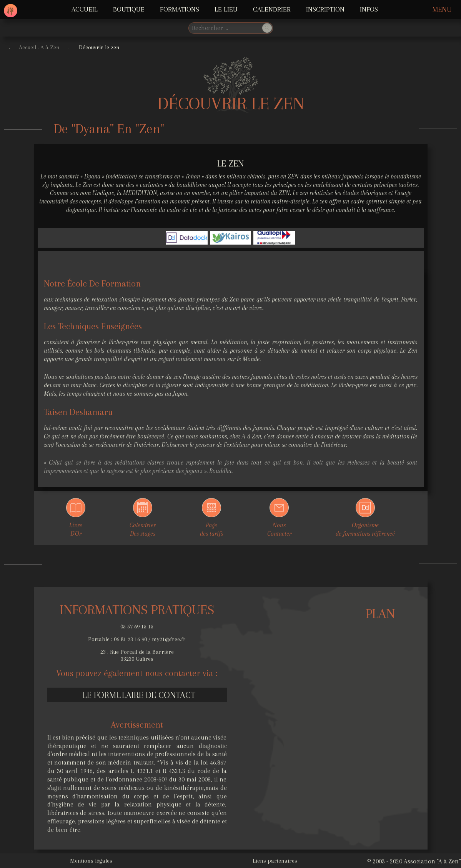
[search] (225, 28)
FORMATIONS (180, 9)
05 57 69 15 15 (137, 626)
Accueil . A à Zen (39, 47)
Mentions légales (91, 861)
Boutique (129, 9)
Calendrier (272, 9)
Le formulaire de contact (139, 695)
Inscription (325, 9)
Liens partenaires (275, 861)
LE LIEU (226, 9)
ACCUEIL (85, 9)
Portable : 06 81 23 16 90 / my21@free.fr (137, 639)
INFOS (369, 9)
